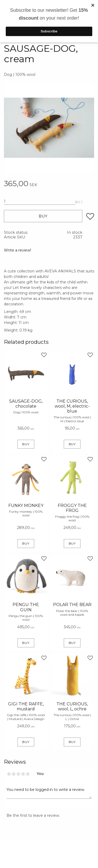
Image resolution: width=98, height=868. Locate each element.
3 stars (18, 774)
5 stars (28, 774)
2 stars (14, 774)
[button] (90, 216)
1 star (9, 774)
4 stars (23, 774)
